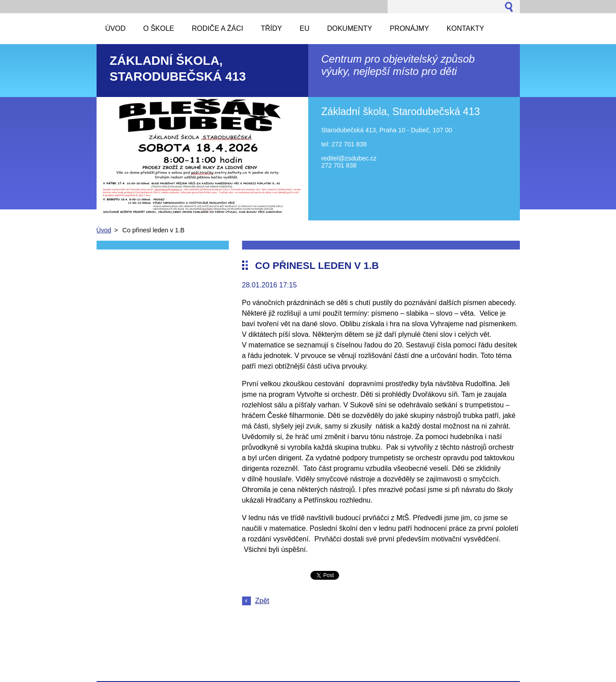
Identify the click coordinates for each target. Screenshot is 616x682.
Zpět (262, 601)
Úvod (104, 230)
